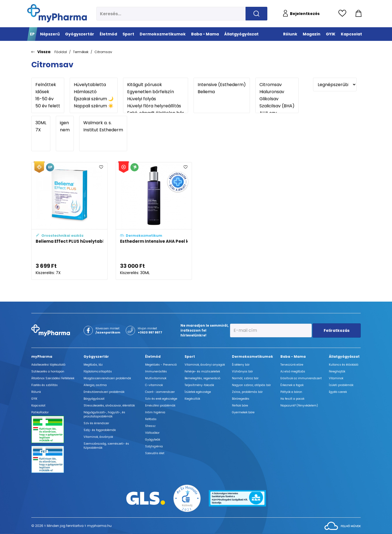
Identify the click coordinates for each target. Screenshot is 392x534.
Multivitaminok (156, 378)
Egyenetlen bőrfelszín (156, 92)
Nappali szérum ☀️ (94, 106)
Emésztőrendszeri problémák (104, 392)
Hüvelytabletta (94, 85)
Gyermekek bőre (243, 412)
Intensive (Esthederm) (222, 85)
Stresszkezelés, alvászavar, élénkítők (109, 406)
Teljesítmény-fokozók (199, 385)
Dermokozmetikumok (252, 356)
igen (65, 123)
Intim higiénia (155, 412)
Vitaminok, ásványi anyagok (205, 365)
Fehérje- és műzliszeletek (202, 371)
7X (41, 130)
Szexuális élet (155, 453)
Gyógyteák (153, 440)
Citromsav (103, 52)
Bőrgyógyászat (94, 399)
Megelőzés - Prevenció (161, 365)
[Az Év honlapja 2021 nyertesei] (187, 498)
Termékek (81, 52)
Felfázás (151, 419)
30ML (41, 123)
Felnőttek (48, 85)
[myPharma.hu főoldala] (57, 13)
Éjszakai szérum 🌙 (94, 99)
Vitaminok (336, 378)
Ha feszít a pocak (292, 399)
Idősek (48, 92)
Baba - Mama (293, 356)
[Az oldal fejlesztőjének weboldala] (343, 525)
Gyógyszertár (96, 356)
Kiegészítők (192, 399)
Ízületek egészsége (198, 392)
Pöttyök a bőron (291, 392)
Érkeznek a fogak (292, 385)
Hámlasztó (94, 92)
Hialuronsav (277, 92)
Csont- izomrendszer (160, 392)
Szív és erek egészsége (161, 399)
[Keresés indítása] (256, 14)
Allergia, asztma (95, 385)
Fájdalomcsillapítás (98, 371)
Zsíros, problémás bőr (247, 392)
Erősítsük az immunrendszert (301, 378)
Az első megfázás (293, 371)
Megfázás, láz (93, 365)
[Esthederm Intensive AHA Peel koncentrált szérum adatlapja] (154, 221)
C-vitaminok (154, 385)
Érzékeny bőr (241, 365)
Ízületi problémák (341, 385)
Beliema (222, 92)
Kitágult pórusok (156, 85)
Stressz (150, 426)
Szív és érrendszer (96, 423)
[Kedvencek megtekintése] (344, 14)
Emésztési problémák (160, 406)
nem (65, 130)
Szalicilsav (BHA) (277, 106)
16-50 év (48, 99)
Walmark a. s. (103, 123)
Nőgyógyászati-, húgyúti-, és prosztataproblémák (104, 414)
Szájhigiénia (154, 446)
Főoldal (61, 52)
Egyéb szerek (338, 392)
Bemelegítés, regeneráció (202, 378)
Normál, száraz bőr (245, 378)
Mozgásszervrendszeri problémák (107, 378)
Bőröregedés (241, 399)
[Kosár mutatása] (359, 14)
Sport (190, 356)
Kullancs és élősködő (344, 365)
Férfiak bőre (240, 406)
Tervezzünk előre (292, 365)
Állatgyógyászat (344, 356)
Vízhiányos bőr (242, 371)
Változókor (152, 433)
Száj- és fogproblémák (100, 430)
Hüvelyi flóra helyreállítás (156, 106)
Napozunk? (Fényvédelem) (299, 406)
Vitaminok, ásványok (98, 437)
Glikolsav (277, 99)
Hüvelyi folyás (156, 99)
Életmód (153, 356)
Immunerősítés (156, 371)
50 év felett (48, 106)
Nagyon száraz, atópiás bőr (251, 385)
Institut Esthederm (103, 130)
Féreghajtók (337, 371)
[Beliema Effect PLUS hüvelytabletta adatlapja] (69, 221)
